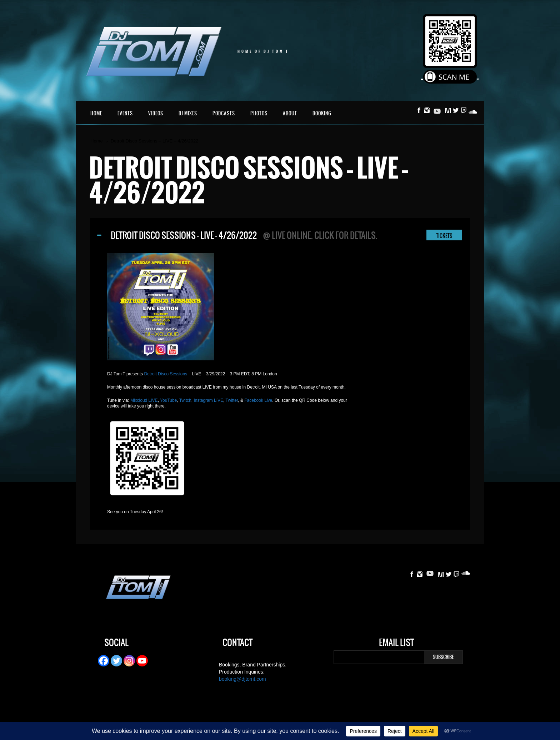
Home (96, 113)
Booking (322, 113)
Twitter (232, 400)
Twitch (185, 400)
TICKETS (444, 236)
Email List (396, 644)
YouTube (168, 400)
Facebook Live (258, 400)
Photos (259, 113)
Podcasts (224, 113)
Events (125, 113)
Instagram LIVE (208, 400)
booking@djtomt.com (242, 679)
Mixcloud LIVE (144, 400)
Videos (156, 113)
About (290, 113)
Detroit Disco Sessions (166, 374)
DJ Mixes (188, 113)
